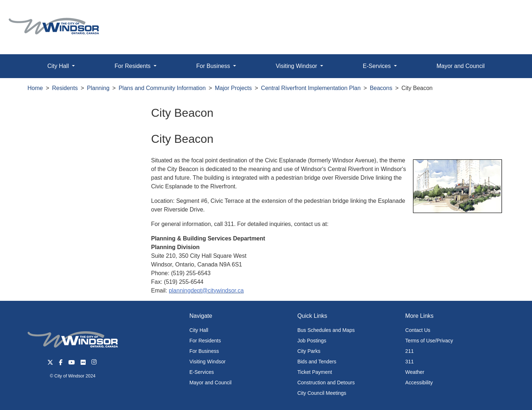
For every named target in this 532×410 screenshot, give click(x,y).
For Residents (205, 341)
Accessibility (419, 383)
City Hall (199, 330)
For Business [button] (214, 66)
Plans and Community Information (162, 88)
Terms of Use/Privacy (429, 341)
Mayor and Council (461, 66)
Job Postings (312, 341)
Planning (98, 88)
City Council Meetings (322, 393)
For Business (204, 351)
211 (409, 351)
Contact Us (418, 330)
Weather (415, 372)
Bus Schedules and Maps (326, 330)
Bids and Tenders (317, 362)
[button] (510, 13)
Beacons (381, 88)
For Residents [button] (133, 66)
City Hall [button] (59, 66)
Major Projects (233, 88)
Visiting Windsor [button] (297, 66)
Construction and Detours (326, 383)
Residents (65, 88)
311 (409, 362)
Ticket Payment (315, 372)
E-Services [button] (378, 66)
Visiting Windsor (207, 362)
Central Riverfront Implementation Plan (311, 88)
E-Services (202, 372)
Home (35, 88)
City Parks (309, 351)
